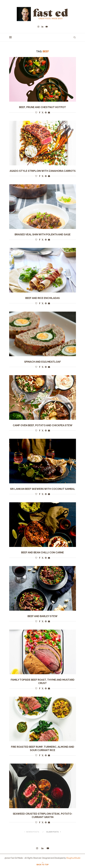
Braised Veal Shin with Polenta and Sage (43, 234)
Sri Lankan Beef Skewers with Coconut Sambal (43, 489)
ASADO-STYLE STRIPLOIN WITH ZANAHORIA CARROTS (43, 171)
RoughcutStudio (73, 858)
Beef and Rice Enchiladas (42, 298)
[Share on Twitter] (43, 112)
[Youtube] (47, 27)
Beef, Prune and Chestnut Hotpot (42, 107)
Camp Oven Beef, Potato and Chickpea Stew (43, 425)
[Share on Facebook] (40, 113)
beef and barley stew (42, 616)
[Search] (75, 37)
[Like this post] (36, 113)
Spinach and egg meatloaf (42, 362)
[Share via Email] (49, 113)
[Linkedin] (42, 27)
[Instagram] (38, 27)
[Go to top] (43, 865)
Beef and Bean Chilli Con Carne (42, 552)
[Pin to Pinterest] (46, 113)
